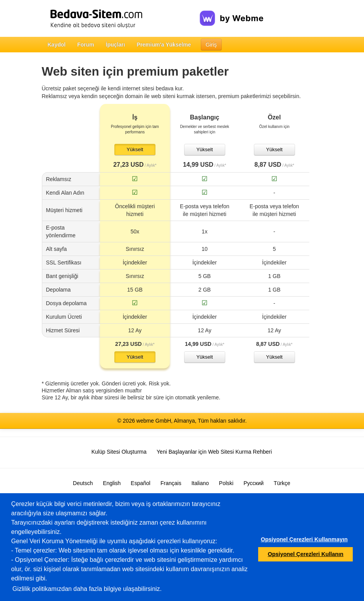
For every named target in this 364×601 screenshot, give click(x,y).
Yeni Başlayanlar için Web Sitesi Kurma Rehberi (214, 452)
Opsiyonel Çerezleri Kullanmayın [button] (304, 539)
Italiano (200, 483)
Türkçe (282, 483)
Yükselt (135, 149)
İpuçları (116, 45)
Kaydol (57, 45)
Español (141, 483)
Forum (86, 45)
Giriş (211, 45)
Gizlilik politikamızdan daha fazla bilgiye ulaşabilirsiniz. (87, 589)
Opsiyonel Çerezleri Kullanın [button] (306, 554)
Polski (226, 483)
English (112, 483)
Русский (254, 483)
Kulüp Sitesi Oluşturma (119, 452)
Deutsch (83, 483)
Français (171, 483)
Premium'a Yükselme (164, 45)
